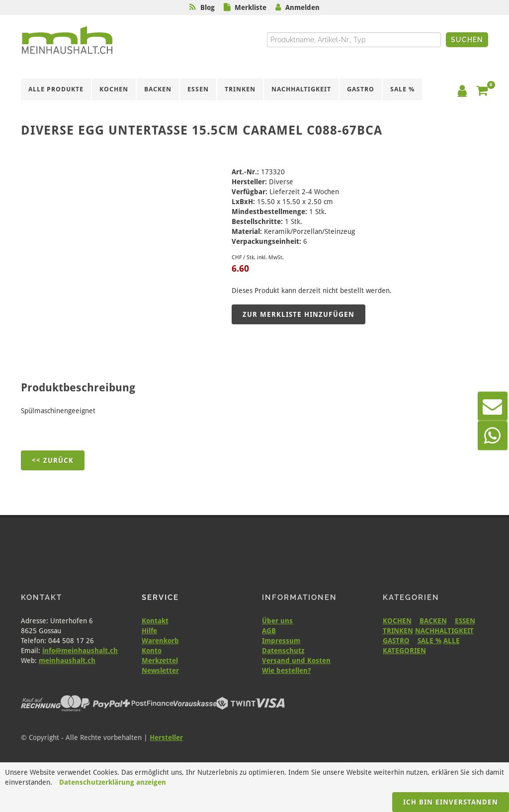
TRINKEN (398, 631)
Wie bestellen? (286, 670)
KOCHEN (397, 621)
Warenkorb (160, 641)
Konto (152, 651)
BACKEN (433, 621)
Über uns (277, 621)
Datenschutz (283, 651)
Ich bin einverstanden (451, 802)
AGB (269, 631)
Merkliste (251, 7)
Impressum (281, 641)
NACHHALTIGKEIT (444, 631)
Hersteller (166, 738)
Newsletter (160, 670)
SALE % (429, 641)
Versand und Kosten (296, 661)
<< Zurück (53, 460)
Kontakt (155, 621)
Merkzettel (160, 661)
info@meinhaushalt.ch (80, 651)
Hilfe (149, 631)
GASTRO (396, 641)
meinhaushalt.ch (67, 661)
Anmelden (302, 7)
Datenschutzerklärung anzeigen (113, 782)
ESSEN (465, 621)
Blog (208, 7)
